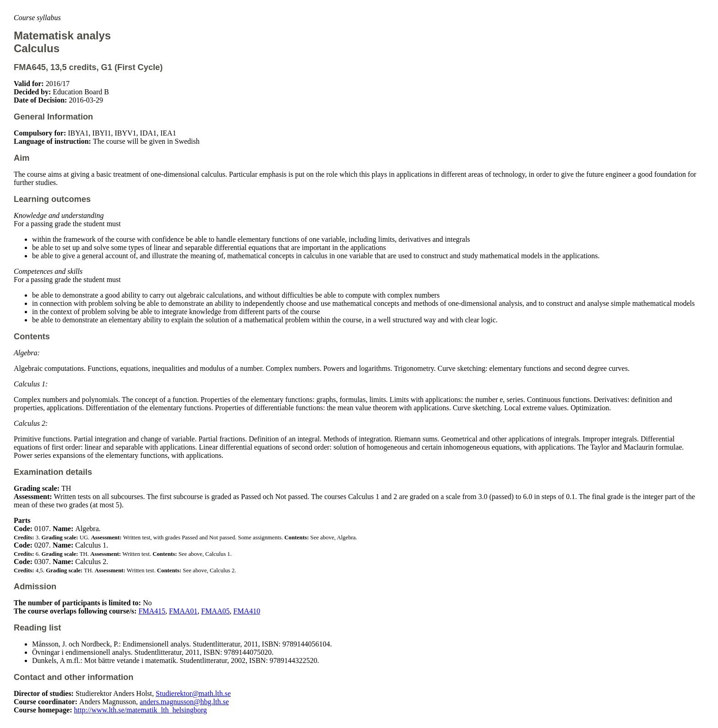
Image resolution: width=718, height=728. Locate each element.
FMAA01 (183, 611)
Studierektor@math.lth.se (193, 693)
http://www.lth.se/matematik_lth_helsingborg (141, 710)
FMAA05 (215, 611)
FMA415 (152, 611)
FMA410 (247, 611)
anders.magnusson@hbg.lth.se (184, 702)
